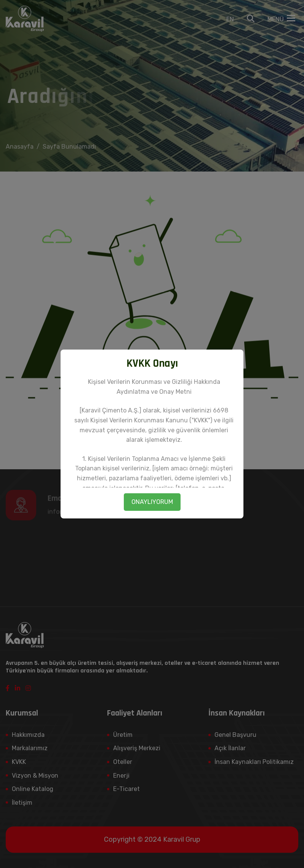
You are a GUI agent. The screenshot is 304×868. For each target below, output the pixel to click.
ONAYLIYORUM (152, 502)
